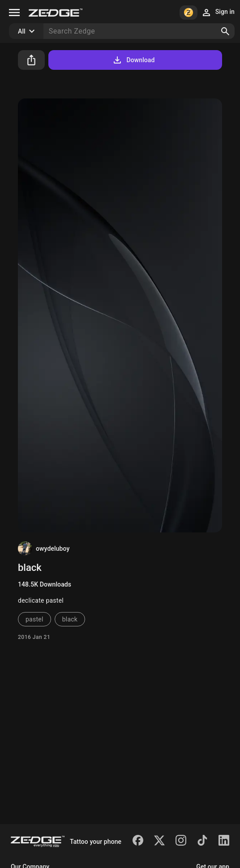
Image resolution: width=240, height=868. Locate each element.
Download (133, 60)
